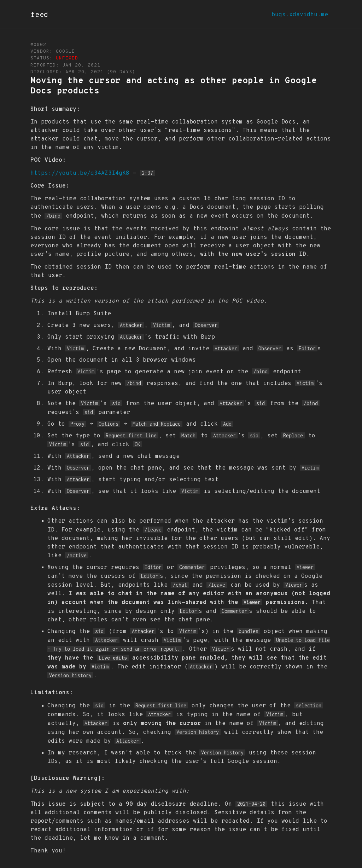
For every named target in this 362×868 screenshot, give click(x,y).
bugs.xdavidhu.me (300, 15)
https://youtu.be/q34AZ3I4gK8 (80, 173)
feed (39, 15)
